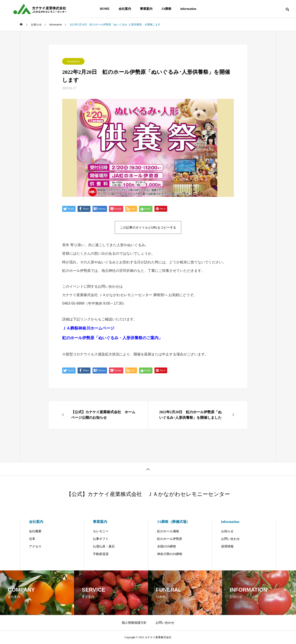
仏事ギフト (101, 539)
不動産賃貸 (101, 554)
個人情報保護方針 (134, 623)
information (188, 9)
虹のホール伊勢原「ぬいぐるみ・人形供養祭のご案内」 (112, 338)
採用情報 (227, 546)
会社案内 (125, 9)
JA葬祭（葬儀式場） (174, 522)
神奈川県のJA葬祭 (170, 554)
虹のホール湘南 (168, 531)
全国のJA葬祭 (167, 546)
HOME (105, 9)
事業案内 (146, 9)
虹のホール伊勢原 (170, 539)
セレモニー (101, 531)
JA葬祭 (166, 9)
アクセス (35, 546)
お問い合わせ (230, 539)
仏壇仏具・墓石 (104, 546)
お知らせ (227, 531)
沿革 (32, 539)
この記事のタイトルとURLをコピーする (148, 227)
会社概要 (35, 531)
